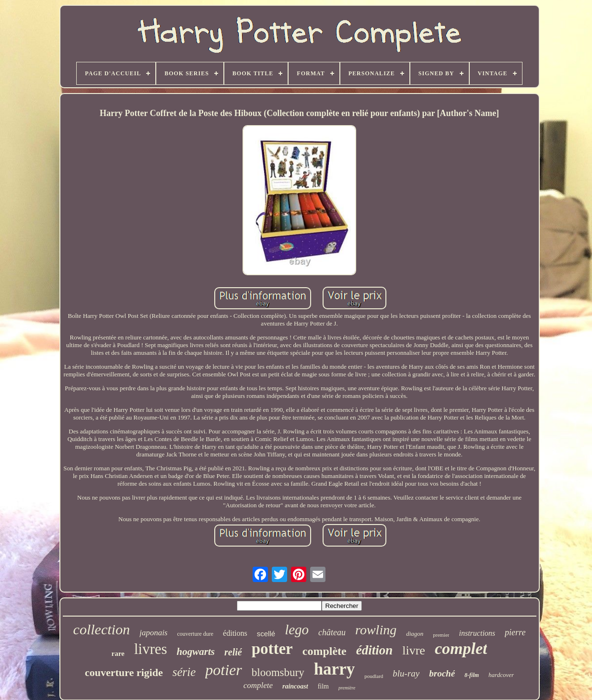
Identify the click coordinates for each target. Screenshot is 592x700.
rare (118, 653)
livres (151, 649)
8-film (472, 675)
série (184, 672)
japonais (154, 633)
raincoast (295, 686)
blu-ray (406, 673)
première (347, 688)
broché (442, 673)
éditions (235, 633)
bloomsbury (278, 672)
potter (272, 649)
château (332, 632)
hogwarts (196, 652)
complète (325, 651)
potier (223, 670)
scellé (266, 634)
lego (297, 630)
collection (102, 629)
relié (233, 652)
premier (441, 635)
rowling (376, 630)
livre (414, 650)
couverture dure (195, 634)
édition (375, 650)
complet (461, 648)
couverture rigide (124, 672)
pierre (515, 632)
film (323, 686)
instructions (477, 633)
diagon (415, 634)
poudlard (374, 676)
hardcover (501, 675)
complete (258, 685)
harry (335, 669)
